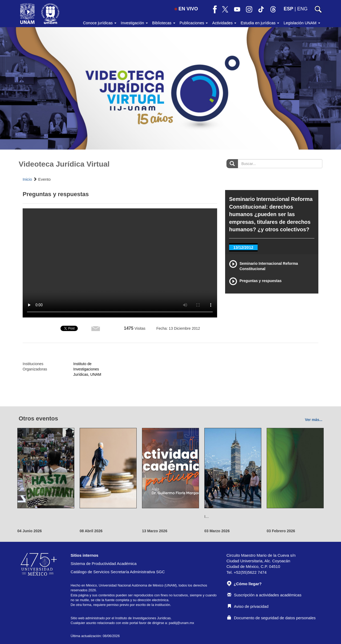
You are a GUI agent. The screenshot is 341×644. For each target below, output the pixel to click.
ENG (302, 9)
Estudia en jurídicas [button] (260, 23)
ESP (289, 9)
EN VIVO (186, 9)
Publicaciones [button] (194, 23)
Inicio (27, 179)
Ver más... (314, 420)
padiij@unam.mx (182, 623)
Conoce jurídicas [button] (100, 23)
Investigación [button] (134, 23)
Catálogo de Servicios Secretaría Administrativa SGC (118, 572)
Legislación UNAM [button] (302, 23)
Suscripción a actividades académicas (264, 595)
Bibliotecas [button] (164, 23)
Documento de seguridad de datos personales (271, 618)
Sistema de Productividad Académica (104, 563)
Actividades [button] (224, 23)
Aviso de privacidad (248, 606)
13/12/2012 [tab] (243, 247)
